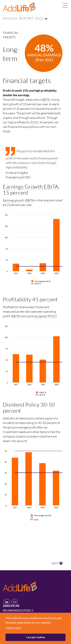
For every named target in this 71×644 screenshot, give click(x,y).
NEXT (57, 563)
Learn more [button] (13, 627)
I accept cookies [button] (35, 637)
